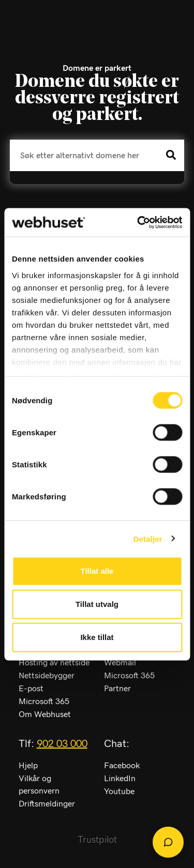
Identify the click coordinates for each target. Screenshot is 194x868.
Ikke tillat (97, 637)
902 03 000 (62, 744)
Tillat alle (97, 571)
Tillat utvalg (97, 604)
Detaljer (148, 538)
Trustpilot (97, 840)
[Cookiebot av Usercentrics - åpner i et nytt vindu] (138, 222)
